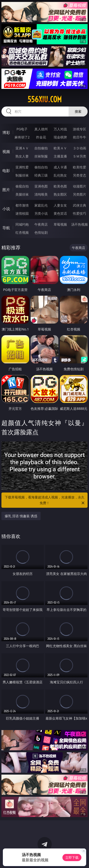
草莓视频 (60, 224)
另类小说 (41, 213)
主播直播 (60, 156)
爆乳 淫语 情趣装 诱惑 (21, 516)
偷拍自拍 (41, 167)
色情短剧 (41, 232)
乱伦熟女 (60, 175)
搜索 (78, 111)
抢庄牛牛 (80, 137)
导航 (6, 228)
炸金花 (41, 137)
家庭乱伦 (41, 205)
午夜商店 (41, 224)
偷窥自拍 (22, 186)
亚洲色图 (41, 186)
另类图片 (80, 194)
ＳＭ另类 (80, 156)
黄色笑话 (60, 213)
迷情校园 (22, 213)
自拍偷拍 (41, 148)
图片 (6, 190)
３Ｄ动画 (80, 148)
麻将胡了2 (22, 137)
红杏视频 (22, 232)
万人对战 (60, 129)
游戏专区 (80, 129)
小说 (6, 209)
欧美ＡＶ (60, 148)
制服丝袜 (22, 175)
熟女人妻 (22, 156)
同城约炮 (22, 224)
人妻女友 (60, 205)
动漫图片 (80, 186)
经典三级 (41, 175)
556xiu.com (45, 99)
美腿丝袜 (22, 194)
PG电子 (22, 129)
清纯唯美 (41, 194)
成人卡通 (60, 167)
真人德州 (41, 129)
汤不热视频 (80, 224)
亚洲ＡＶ (22, 148)
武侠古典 (80, 205)
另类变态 (80, 175)
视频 (6, 152)
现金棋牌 (60, 137)
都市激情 (22, 205)
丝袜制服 (41, 156)
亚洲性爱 (22, 167)
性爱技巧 (80, 213)
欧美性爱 (80, 167)
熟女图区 (60, 194)
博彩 (6, 132)
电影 (6, 171)
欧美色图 (60, 186)
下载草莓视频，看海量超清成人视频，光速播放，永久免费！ (45, 500)
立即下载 (72, 857)
